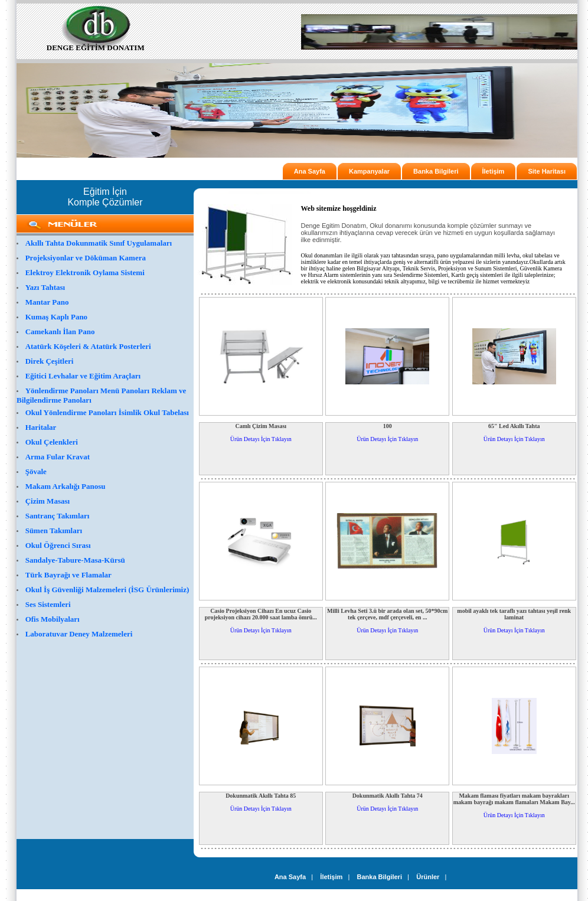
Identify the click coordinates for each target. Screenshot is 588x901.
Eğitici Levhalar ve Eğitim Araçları (83, 376)
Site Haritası (547, 171)
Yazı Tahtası (45, 287)
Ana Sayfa (310, 171)
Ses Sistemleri (48, 604)
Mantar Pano (47, 302)
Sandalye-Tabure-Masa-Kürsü (75, 560)
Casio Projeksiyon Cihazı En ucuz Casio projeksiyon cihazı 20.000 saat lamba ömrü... (261, 614)
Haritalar (41, 427)
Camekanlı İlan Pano (60, 332)
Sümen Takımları (54, 531)
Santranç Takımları (58, 516)
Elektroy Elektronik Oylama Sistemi (85, 272)
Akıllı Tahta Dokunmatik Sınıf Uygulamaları (99, 243)
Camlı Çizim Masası (261, 426)
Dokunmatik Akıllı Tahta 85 (261, 796)
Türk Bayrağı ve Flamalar (68, 575)
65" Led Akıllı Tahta (514, 426)
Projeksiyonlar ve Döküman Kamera (86, 258)
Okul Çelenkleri (52, 442)
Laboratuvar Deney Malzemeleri (79, 634)
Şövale (36, 471)
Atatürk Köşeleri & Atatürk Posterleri (88, 346)
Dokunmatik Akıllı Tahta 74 (388, 796)
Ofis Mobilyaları (53, 619)
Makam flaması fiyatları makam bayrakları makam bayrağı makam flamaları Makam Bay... (514, 799)
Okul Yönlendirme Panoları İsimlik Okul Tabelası (107, 412)
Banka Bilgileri (436, 171)
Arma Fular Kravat (58, 457)
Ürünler (428, 877)
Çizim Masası (48, 501)
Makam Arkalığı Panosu (66, 486)
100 (388, 426)
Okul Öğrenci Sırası (58, 545)
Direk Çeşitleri (50, 361)
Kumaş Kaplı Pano (56, 317)
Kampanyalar (369, 171)
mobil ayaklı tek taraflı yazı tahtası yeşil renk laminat (514, 614)
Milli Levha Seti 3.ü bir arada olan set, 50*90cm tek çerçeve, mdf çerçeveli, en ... (387, 614)
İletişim (494, 171)
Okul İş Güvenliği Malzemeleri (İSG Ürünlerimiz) (107, 590)
